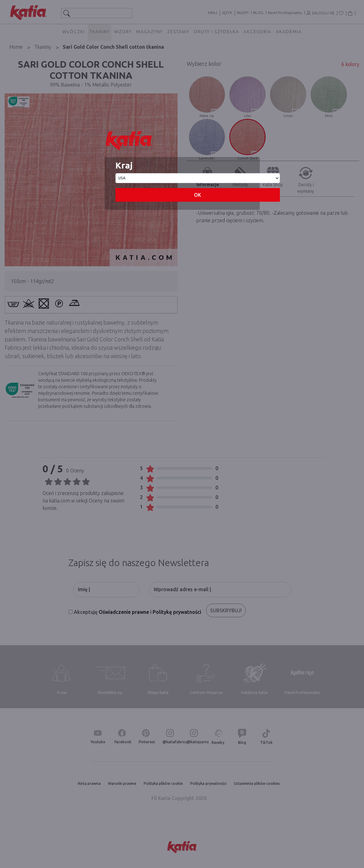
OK (198, 195)
